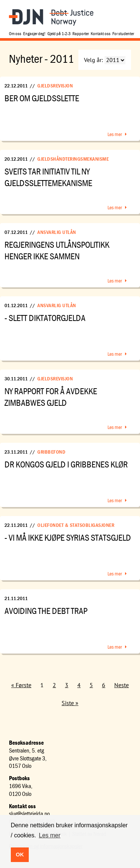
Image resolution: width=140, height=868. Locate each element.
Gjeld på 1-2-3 (59, 33)
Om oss (15, 33)
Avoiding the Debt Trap (46, 611)
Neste (122, 685)
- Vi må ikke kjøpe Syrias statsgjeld (68, 538)
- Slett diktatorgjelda (45, 318)
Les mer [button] (50, 835)
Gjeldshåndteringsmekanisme (73, 159)
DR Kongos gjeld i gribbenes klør (66, 464)
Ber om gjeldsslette (42, 98)
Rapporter (81, 33)
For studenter (123, 33)
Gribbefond (51, 452)
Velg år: (94, 60)
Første (24, 685)
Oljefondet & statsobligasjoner (76, 525)
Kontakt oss (101, 33)
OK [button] (20, 855)
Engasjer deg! (34, 33)
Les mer (115, 134)
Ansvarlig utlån (57, 232)
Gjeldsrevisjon (55, 86)
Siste (68, 703)
